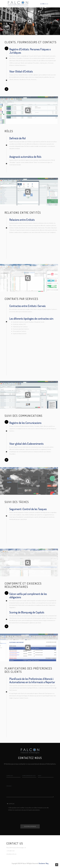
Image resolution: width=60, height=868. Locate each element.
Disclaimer (42, 863)
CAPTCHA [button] (11, 804)
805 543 (12, 851)
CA (47, 4)
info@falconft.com (11, 854)
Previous (6, 48)
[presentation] (22, 816)
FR (43, 4)
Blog (47, 863)
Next (6, 89)
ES (45, 4)
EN (41, 4)
